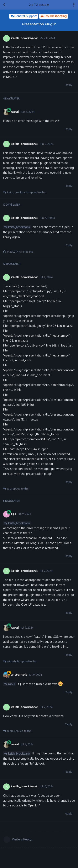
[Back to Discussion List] (4, 5)
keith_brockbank (19, 227)
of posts (39, 5)
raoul (12, 684)
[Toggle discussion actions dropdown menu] (74, 5)
